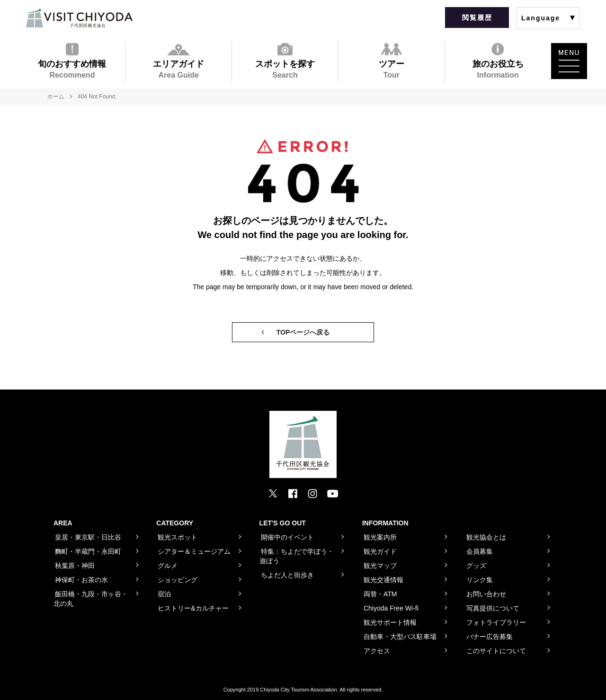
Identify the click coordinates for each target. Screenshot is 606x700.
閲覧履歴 (477, 18)
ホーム (56, 97)
